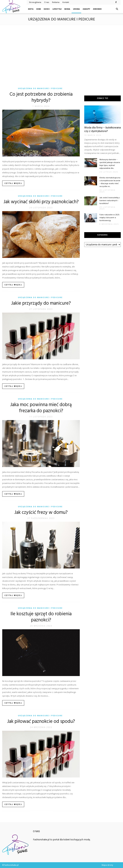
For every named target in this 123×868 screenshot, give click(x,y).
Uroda (76, 9)
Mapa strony (107, 865)
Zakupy (86, 9)
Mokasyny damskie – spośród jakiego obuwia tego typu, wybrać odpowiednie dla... (110, 164)
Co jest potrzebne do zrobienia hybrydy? (41, 97)
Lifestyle (57, 9)
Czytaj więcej (13, 183)
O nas (47, 2)
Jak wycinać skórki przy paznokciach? (41, 202)
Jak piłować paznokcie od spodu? (41, 722)
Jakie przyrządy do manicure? (41, 303)
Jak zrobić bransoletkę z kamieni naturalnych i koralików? (110, 201)
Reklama (56, 2)
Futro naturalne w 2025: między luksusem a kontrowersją (110, 218)
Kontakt (66, 2)
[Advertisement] (61, 54)
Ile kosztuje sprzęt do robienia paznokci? (41, 617)
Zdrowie (97, 9)
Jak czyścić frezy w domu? (41, 513)
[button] (117, 9)
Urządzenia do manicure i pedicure (40, 89)
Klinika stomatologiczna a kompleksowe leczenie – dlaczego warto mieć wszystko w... (110, 182)
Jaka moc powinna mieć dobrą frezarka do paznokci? (41, 408)
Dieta (31, 9)
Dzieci (47, 9)
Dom (39, 9)
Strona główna (35, 2)
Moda (67, 9)
